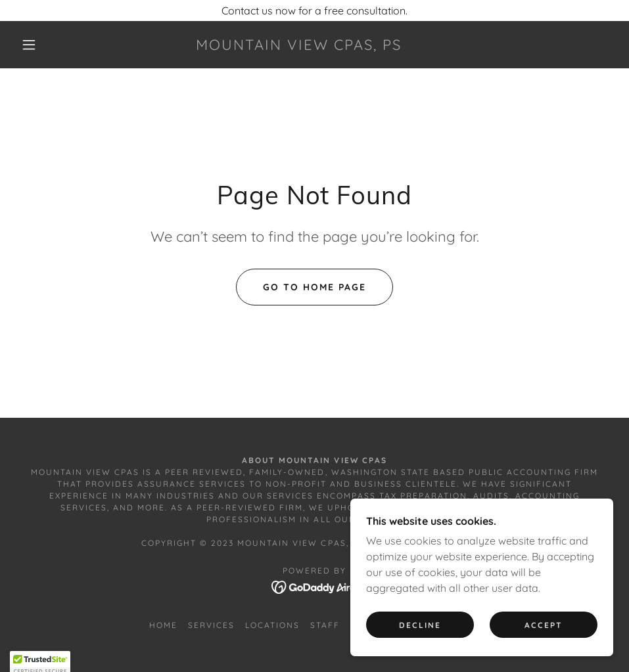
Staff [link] (325, 625)
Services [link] (211, 625)
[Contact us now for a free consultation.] (314, 11)
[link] (299, 46)
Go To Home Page (314, 287)
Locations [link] (272, 625)
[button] (30, 45)
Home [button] (163, 625)
